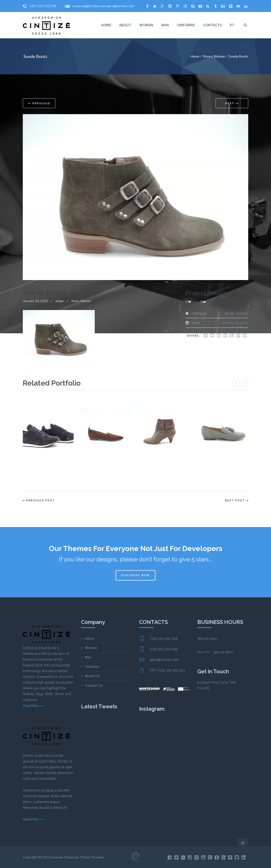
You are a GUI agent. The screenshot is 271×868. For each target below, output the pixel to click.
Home (195, 56)
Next (232, 103)
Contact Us (94, 686)
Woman (219, 56)
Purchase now (135, 575)
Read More (31, 706)
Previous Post (41, 501)
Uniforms (92, 667)
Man (88, 657)
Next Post (235, 501)
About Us (92, 676)
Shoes (208, 56)
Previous (39, 103)
